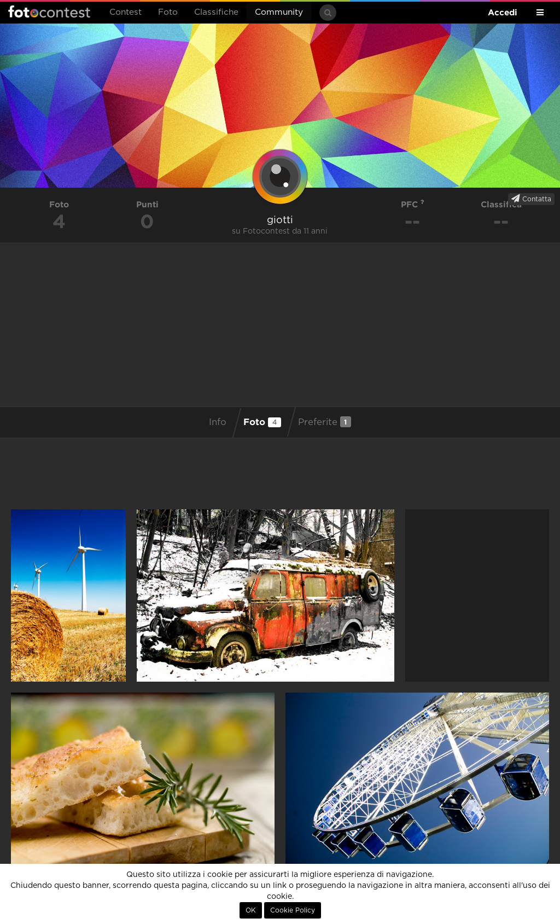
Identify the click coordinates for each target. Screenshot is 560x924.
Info (218, 422)
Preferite (325, 422)
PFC (413, 204)
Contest (126, 12)
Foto (168, 12)
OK (251, 910)
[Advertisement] (280, 324)
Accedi (503, 12)
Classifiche (216, 12)
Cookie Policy (293, 910)
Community (279, 12)
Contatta (531, 199)
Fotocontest (49, 11)
